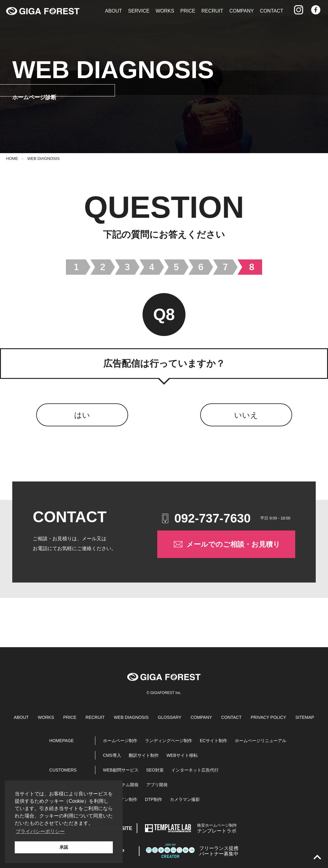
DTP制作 (154, 799)
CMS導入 (112, 755)
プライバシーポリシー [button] (40, 831)
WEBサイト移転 (182, 755)
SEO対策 (155, 770)
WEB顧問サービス (121, 770)
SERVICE (139, 11)
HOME (12, 159)
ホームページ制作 (120, 741)
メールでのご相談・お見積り (226, 544)
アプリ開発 (157, 785)
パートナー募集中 (219, 851)
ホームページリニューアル (261, 741)
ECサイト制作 (214, 741)
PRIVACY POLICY (268, 717)
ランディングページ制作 (169, 741)
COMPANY (242, 11)
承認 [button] (64, 847)
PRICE (188, 11)
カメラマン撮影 (185, 799)
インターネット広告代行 (195, 770)
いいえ (246, 415)
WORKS (165, 11)
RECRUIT (212, 11)
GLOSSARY (170, 717)
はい (82, 415)
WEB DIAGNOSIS (43, 159)
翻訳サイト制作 (144, 755)
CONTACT (272, 11)
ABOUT (114, 11)
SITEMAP (305, 717)
